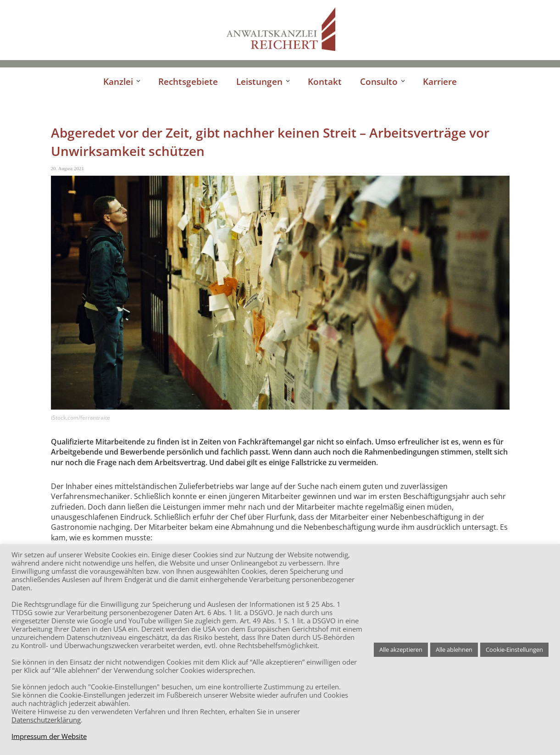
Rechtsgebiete (188, 81)
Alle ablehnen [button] (454, 650)
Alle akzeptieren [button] (401, 650)
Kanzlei (118, 81)
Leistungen (259, 81)
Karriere (440, 81)
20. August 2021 (67, 168)
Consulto (379, 81)
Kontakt (325, 81)
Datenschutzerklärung (46, 720)
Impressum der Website (49, 736)
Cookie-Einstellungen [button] (514, 650)
